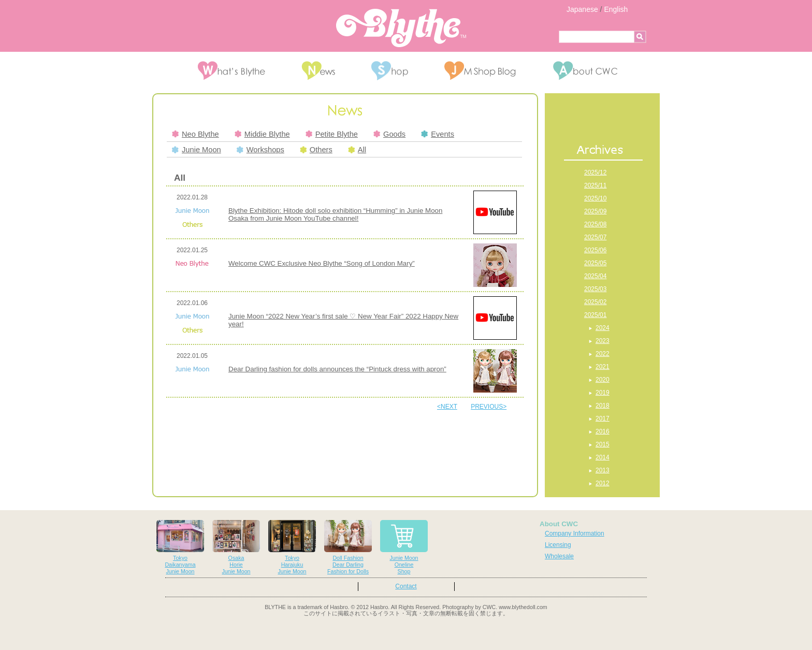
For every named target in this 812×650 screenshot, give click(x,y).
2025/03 (595, 289)
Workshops (260, 150)
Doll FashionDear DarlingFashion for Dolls (348, 547)
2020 (603, 380)
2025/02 (595, 302)
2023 (603, 341)
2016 (603, 431)
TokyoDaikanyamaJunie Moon (180, 547)
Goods (389, 134)
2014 (603, 457)
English (616, 9)
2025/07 (595, 237)
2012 (603, 483)
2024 (603, 328)
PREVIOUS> (489, 407)
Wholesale (559, 556)
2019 (603, 393)
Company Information (575, 533)
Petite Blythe (332, 134)
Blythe (401, 28)
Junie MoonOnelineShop (404, 547)
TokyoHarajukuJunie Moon (292, 547)
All (357, 150)
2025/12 (595, 172)
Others (316, 150)
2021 (603, 367)
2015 (603, 444)
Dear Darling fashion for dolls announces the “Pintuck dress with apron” (337, 369)
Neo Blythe (195, 134)
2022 (603, 354)
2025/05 (595, 263)
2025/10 (595, 198)
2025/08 (595, 224)
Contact (406, 586)
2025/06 (595, 250)
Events (438, 134)
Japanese (582, 9)
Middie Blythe (262, 134)
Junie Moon (197, 150)
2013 (603, 470)
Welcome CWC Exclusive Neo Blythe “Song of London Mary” (322, 263)
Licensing (558, 545)
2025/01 (595, 315)
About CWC (559, 524)
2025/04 (595, 276)
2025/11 (595, 185)
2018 (603, 406)
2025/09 (595, 211)
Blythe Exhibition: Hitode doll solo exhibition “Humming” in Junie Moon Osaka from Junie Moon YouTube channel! (335, 214)
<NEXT (447, 407)
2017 (603, 418)
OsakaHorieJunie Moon (236, 547)
